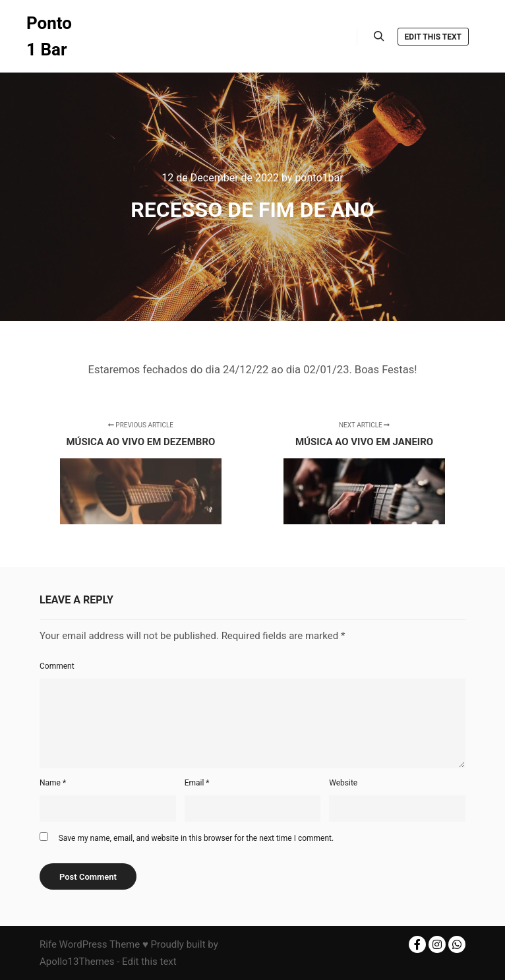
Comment (57, 666)
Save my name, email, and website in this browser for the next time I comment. (196, 838)
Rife (48, 944)
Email (197, 783)
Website (343, 783)
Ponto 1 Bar (49, 36)
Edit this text (433, 37)
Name (53, 783)
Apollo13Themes (77, 962)
